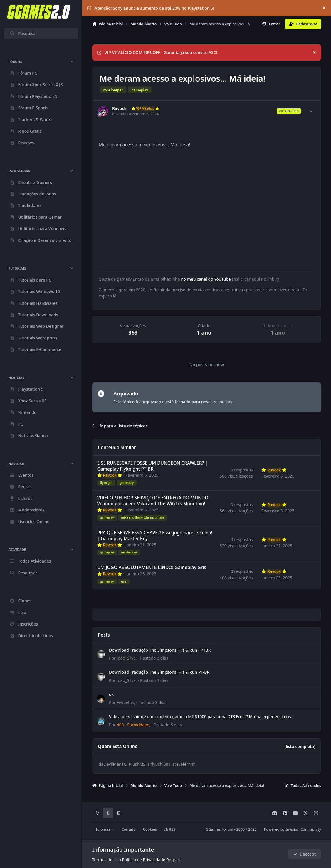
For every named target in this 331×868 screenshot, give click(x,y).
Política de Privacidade (143, 860)
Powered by (293, 829)
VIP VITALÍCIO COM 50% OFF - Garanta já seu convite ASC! (157, 52)
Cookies (150, 829)
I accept (305, 854)
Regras (173, 860)
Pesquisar (23, 33)
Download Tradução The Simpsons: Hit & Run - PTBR (160, 650)
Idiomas (105, 829)
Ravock (119, 108)
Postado (154, 658)
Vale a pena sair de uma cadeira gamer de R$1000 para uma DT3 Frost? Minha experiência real (201, 716)
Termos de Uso (107, 860)
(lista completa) (300, 746)
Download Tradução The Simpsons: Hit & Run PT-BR (159, 672)
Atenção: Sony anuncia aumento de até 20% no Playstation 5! (151, 8)
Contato (128, 829)
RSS (170, 829)
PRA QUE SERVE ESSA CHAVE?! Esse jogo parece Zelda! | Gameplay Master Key (154, 536)
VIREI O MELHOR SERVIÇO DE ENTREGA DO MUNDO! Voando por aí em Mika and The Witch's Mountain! (153, 501)
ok (111, 694)
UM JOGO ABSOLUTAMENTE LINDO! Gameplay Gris (151, 568)
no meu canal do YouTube (206, 279)
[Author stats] (311, 111)
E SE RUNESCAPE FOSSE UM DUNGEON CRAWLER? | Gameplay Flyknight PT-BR (152, 466)
